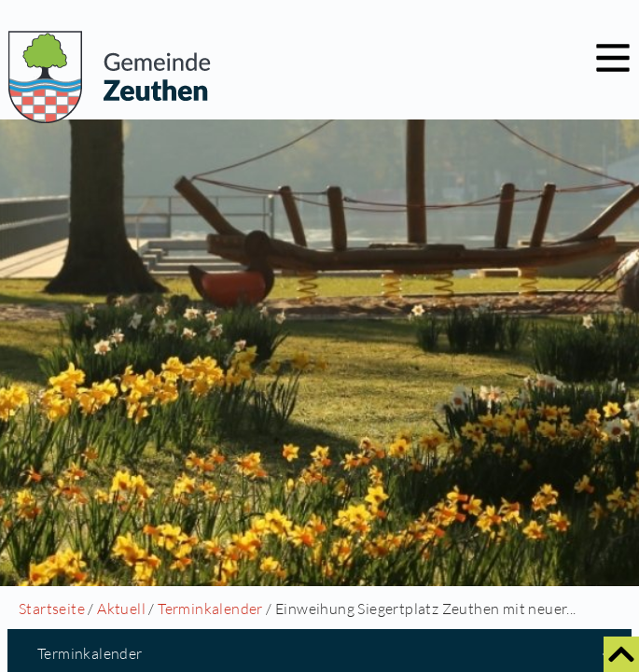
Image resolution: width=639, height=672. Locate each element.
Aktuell (121, 609)
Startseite (52, 609)
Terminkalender (210, 609)
